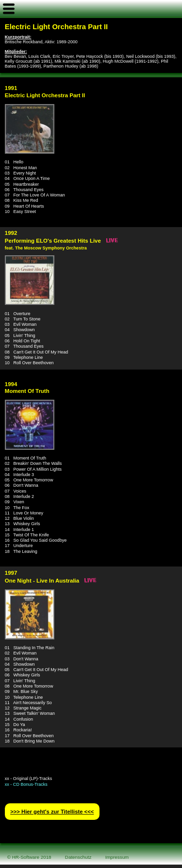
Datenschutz (78, 857)
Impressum (117, 857)
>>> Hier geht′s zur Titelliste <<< (52, 812)
